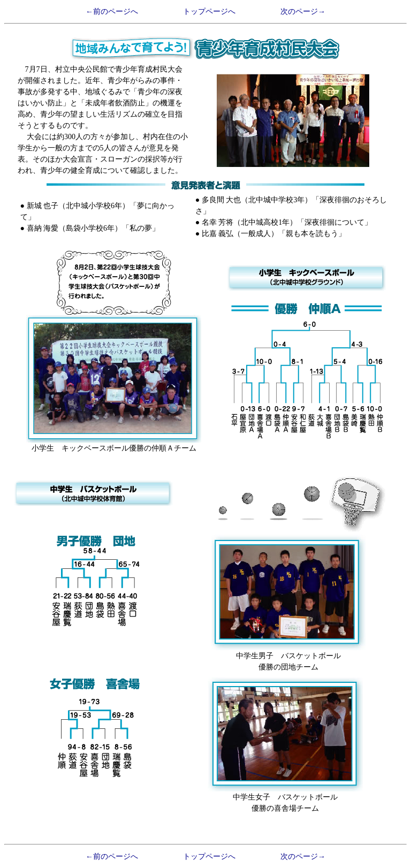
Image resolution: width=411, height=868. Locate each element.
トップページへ (209, 12)
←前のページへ (112, 12)
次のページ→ (303, 12)
